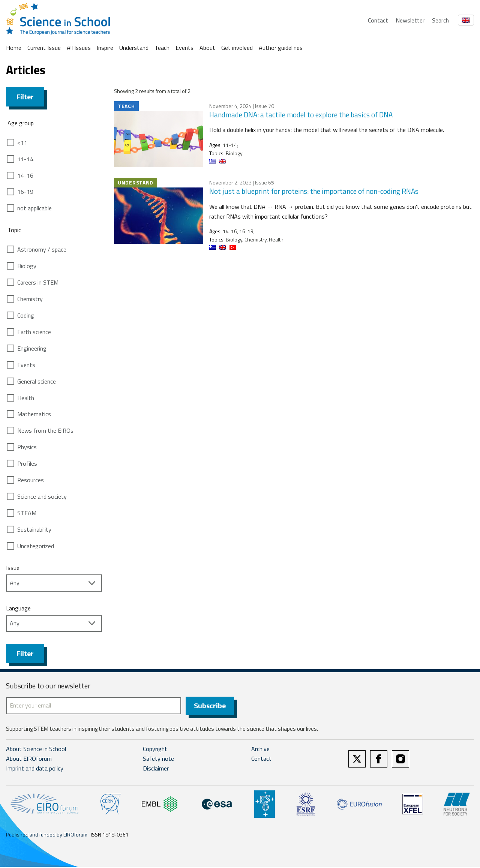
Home (14, 48)
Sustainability (34, 529)
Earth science (34, 332)
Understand (134, 48)
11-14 (25, 159)
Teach (162, 48)
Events (184, 48)
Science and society (42, 496)
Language (18, 608)
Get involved (237, 48)
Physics (27, 447)
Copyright (155, 750)
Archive (260, 750)
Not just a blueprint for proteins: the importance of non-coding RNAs (314, 191)
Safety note (158, 760)
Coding (26, 315)
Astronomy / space (42, 249)
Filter (25, 97)
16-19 (25, 192)
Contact (378, 20)
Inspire (105, 48)
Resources (31, 480)
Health (26, 398)
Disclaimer (156, 769)
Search (440, 20)
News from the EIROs (45, 430)
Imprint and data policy (35, 769)
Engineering (32, 348)
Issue (13, 568)
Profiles (27, 463)
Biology (27, 266)
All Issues (79, 48)
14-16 (25, 175)
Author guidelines (281, 48)
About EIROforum (29, 760)
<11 (22, 142)
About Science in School (36, 750)
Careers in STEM (38, 282)
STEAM (27, 513)
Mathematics (34, 414)
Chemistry (30, 299)
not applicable (34, 208)
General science (37, 381)
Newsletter (410, 20)
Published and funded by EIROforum (47, 836)
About (207, 48)
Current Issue (44, 48)
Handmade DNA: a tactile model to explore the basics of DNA (301, 115)
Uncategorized (36, 546)
